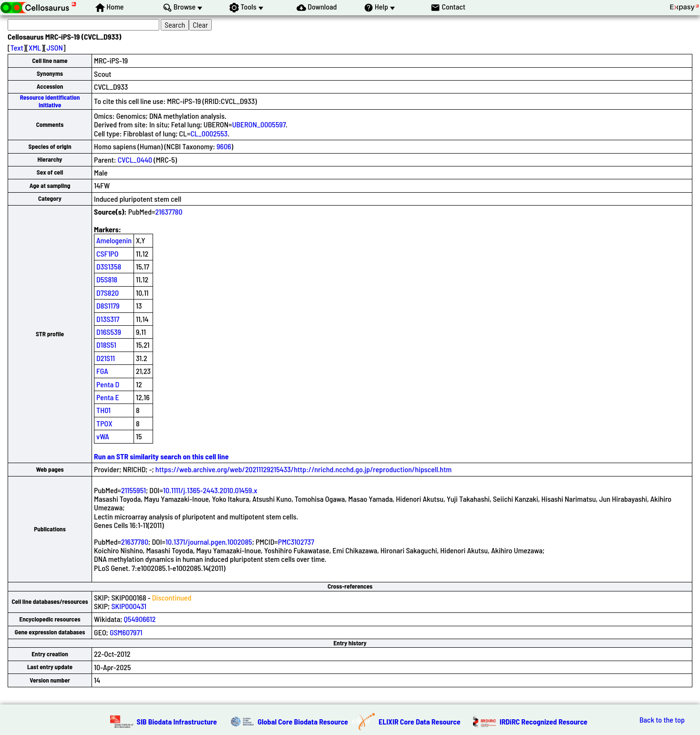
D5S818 (107, 279)
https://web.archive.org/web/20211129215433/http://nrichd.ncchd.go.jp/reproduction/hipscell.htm (304, 469)
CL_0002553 (209, 133)
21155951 (134, 490)
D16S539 (109, 332)
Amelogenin (114, 240)
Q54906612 (140, 619)
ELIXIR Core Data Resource (420, 721)
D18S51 (106, 345)
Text (17, 47)
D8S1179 (108, 305)
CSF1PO (107, 254)
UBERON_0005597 (259, 124)
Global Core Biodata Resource (303, 721)
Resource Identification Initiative (50, 101)
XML (35, 47)
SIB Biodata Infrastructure (177, 721)
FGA (102, 371)
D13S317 (108, 319)
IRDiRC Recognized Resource (544, 721)
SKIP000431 (129, 606)
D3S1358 (109, 266)
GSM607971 (126, 632)
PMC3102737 (296, 542)
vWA (103, 436)
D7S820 (108, 293)
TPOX (104, 423)
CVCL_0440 (135, 160)
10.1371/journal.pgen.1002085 (209, 542)
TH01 (103, 410)
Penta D (108, 384)
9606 (224, 146)
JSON (55, 47)
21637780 (169, 212)
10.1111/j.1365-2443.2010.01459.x (210, 490)
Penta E (108, 397)
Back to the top (662, 720)
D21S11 (106, 358)
